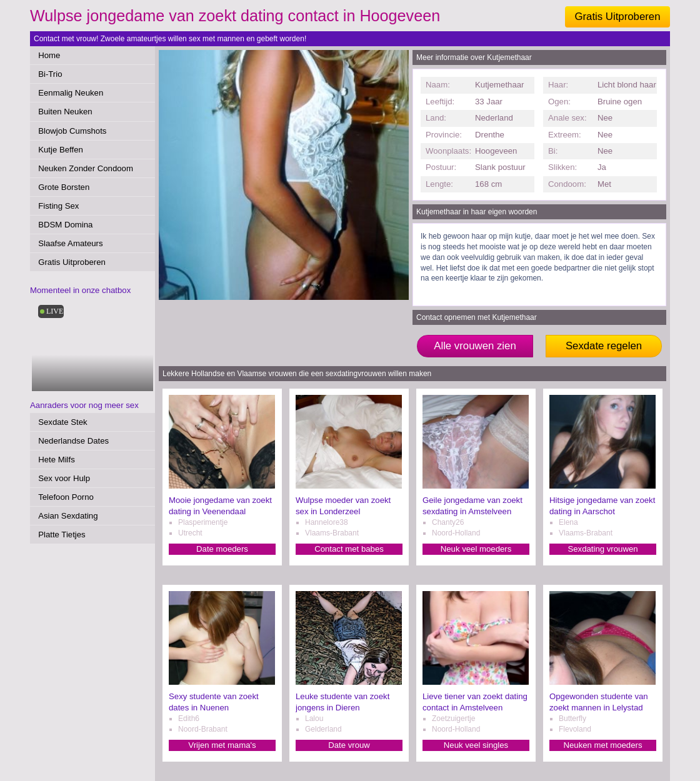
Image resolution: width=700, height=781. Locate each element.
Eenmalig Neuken (71, 93)
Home (49, 55)
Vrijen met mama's (222, 745)
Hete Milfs (57, 460)
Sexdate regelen (604, 346)
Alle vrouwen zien (475, 346)
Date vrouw (349, 745)
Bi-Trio (50, 74)
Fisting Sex (58, 206)
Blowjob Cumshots (72, 131)
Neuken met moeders (602, 745)
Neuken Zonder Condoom (86, 168)
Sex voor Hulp (64, 478)
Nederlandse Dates (73, 441)
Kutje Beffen (61, 150)
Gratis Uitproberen (617, 17)
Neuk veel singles (476, 745)
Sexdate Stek (62, 422)
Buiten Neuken (65, 112)
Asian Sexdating (68, 516)
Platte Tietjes (62, 535)
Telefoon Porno (66, 497)
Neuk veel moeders (476, 549)
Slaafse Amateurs (70, 243)
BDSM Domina (65, 225)
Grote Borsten (64, 187)
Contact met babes (349, 549)
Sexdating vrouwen (602, 549)
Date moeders (222, 549)
